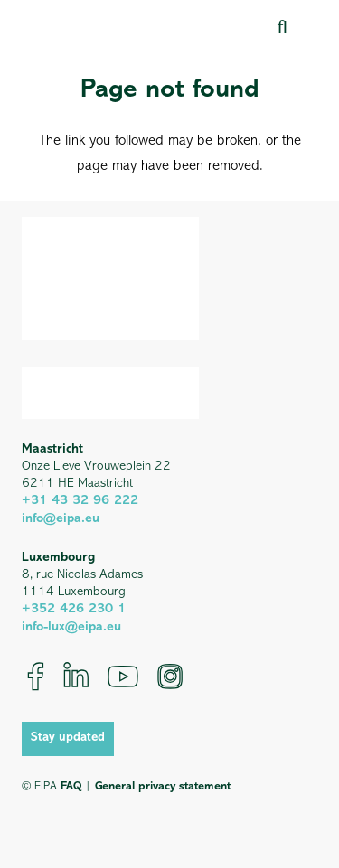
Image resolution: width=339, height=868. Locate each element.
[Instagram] (170, 677)
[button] (282, 27)
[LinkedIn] (76, 677)
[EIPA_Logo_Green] (99, 27)
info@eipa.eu (61, 519)
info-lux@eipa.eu (71, 627)
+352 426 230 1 (74, 609)
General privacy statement (163, 786)
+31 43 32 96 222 (80, 501)
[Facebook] (36, 677)
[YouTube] (123, 677)
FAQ (71, 786)
